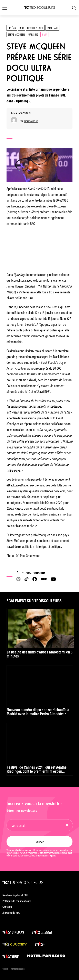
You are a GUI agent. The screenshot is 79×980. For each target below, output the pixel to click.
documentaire (35, 28)
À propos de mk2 (11, 913)
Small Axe (52, 28)
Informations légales (46, 856)
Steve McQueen (16, 34)
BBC (22, 28)
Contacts (7, 907)
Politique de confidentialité (17, 901)
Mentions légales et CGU (15, 896)
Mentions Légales (18, 969)
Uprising (33, 34)
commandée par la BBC (21, 223)
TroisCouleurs (31, 121)
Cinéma (12, 28)
